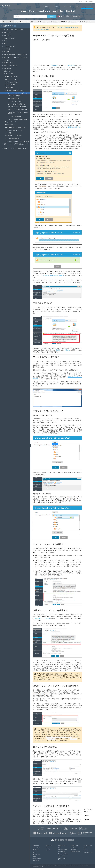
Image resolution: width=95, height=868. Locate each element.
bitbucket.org (71, 65)
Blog (86, 2)
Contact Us (61, 856)
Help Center (67, 6)
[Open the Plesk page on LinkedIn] (66, 840)
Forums (86, 850)
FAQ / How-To (54, 22)
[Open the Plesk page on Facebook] (59, 840)
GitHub (58, 350)
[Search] (30, 16)
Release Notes (20, 22)
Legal (34, 856)
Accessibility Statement (83, 22)
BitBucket (68, 350)
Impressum (36, 861)
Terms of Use (36, 854)
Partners (81, 2)
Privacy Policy (37, 859)
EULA (34, 852)
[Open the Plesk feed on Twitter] (63, 840)
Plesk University (88, 852)
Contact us (91, 2)
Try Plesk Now (31, 22)
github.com (55, 65)
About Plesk (36, 848)
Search (52, 16)
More (77, 6)
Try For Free (87, 6)
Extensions (49, 850)
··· (15, 26)
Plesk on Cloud (43, 22)
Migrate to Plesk (63, 854)
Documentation (8, 22)
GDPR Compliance (67, 22)
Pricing (56, 6)
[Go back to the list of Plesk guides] (2, 26)
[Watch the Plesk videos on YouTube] (69, 840)
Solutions (46, 6)
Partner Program (76, 852)
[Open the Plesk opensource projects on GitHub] (73, 840)
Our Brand (36, 850)
